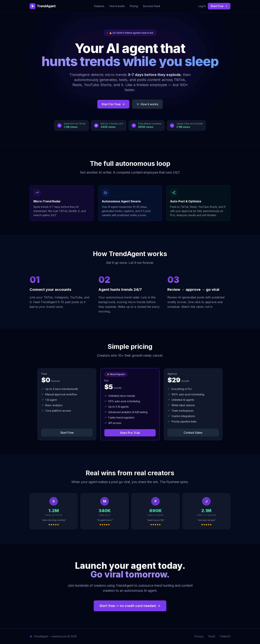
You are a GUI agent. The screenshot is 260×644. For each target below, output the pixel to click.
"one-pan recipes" (206, 520)
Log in (202, 6)
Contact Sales (193, 433)
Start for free (113, 104)
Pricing (134, 6)
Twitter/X (225, 636)
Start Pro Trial (130, 433)
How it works (117, 6)
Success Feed (151, 6)
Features (99, 6)
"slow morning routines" (54, 520)
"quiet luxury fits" (156, 520)
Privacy (199, 636)
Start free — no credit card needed (130, 606)
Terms (212, 636)
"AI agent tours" (105, 520)
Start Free (219, 6)
